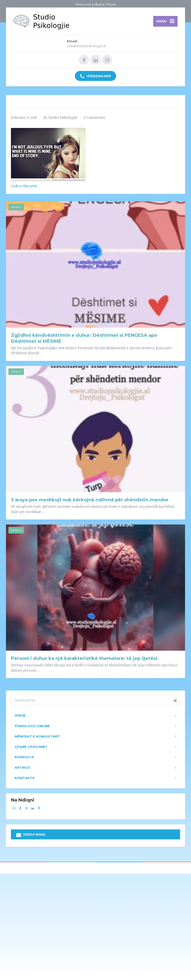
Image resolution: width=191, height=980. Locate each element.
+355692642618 (95, 76)
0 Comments (94, 118)
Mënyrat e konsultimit (37, 736)
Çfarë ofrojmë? (31, 747)
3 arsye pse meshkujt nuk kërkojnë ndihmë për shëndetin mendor (90, 500)
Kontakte (25, 778)
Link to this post (24, 186)
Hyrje (20, 715)
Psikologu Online (32, 726)
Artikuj (16, 207)
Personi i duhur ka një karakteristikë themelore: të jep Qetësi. (85, 658)
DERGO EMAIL (31, 835)
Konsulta (24, 757)
